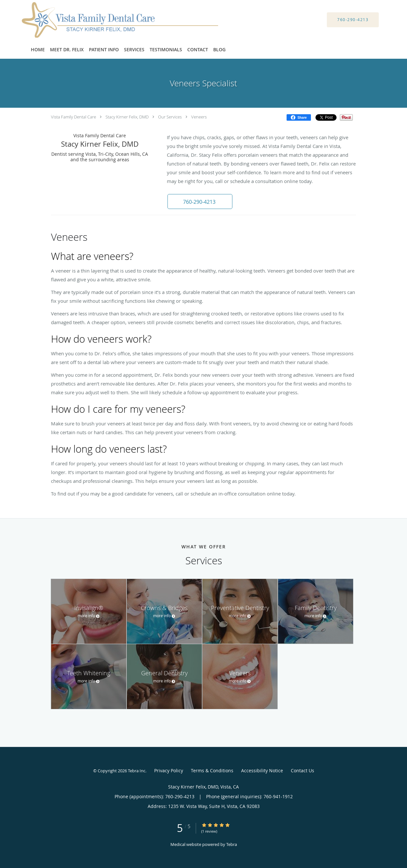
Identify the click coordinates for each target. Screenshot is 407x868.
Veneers (199, 117)
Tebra (232, 844)
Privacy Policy (169, 770)
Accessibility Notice (262, 770)
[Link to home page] (112, 20)
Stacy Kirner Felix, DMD (127, 117)
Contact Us (302, 770)
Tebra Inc (137, 771)
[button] (200, 202)
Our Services (170, 117)
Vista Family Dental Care (74, 117)
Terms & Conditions (212, 770)
